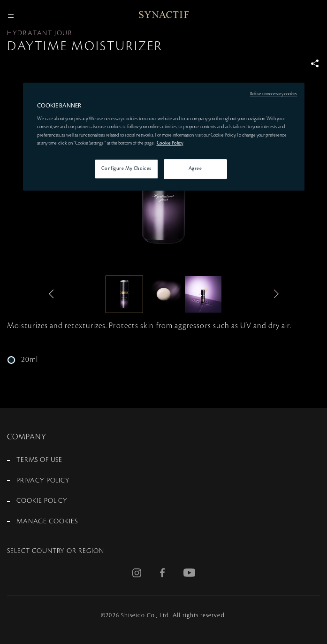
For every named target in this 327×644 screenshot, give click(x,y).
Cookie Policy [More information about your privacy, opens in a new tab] (170, 143)
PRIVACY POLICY (43, 481)
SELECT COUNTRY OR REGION (56, 551)
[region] (164, 137)
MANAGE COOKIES (47, 521)
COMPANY (27, 437)
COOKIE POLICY (42, 501)
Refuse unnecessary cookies (274, 94)
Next (274, 294)
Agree (195, 169)
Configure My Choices (126, 169)
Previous (53, 294)
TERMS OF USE (39, 460)
